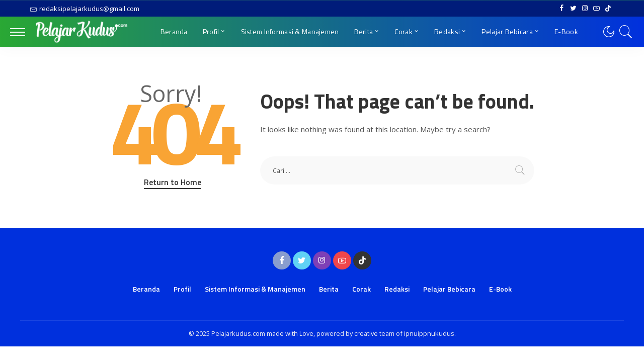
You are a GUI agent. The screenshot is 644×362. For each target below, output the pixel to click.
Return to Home (173, 182)
